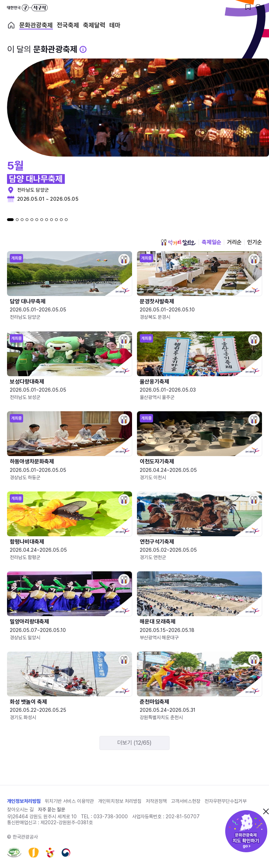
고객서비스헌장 (186, 801)
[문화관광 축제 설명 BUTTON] (83, 49)
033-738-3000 (111, 817)
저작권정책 (156, 801)
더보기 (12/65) (134, 743)
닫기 (266, 811)
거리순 (234, 242)
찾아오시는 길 (20, 810)
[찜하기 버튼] (248, 7)
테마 (115, 25)
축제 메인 (11, 25)
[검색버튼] (258, 7)
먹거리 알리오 (178, 242)
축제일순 (212, 242)
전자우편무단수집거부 (226, 801)
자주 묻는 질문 (51, 810)
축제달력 (94, 25)
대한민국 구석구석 (27, 8)
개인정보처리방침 (24, 801)
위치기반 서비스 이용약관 (69, 801)
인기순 (255, 242)
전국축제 (68, 25)
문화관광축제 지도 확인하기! (246, 831)
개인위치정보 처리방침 (120, 801)
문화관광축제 (36, 25)
